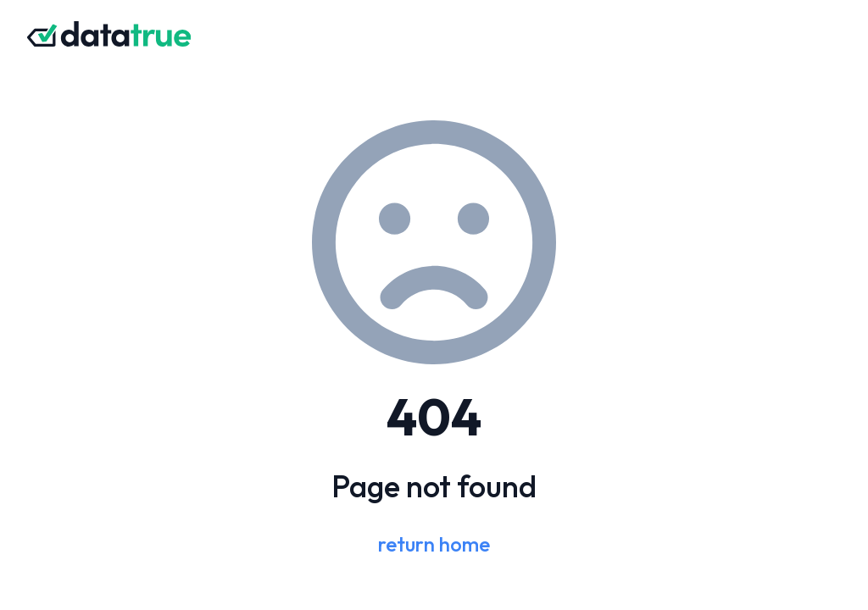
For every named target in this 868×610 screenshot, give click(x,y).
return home (434, 544)
